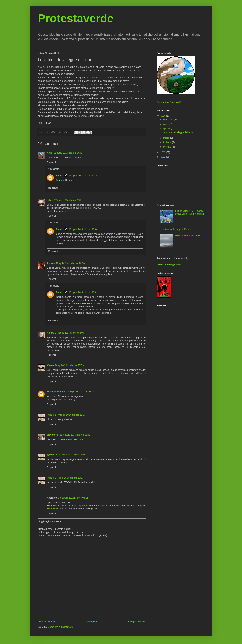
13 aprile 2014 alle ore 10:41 (83, 292)
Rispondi (51, 162)
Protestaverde (76, 18)
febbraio (168, 142)
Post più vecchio (136, 621)
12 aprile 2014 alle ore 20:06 (70, 263)
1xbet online (53, 509)
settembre (169, 120)
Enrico (59, 176)
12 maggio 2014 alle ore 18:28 (79, 392)
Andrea (51, 263)
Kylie (50, 153)
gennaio (168, 147)
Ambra (50, 333)
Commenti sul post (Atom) (61, 627)
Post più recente (47, 621)
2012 (163, 157)
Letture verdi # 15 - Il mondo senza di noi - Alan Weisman (190, 212)
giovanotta (53, 435)
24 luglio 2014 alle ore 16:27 (69, 478)
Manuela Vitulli (55, 392)
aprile (166, 128)
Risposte (55, 169)
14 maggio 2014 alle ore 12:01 (70, 415)
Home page (92, 621)
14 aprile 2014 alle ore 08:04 (70, 333)
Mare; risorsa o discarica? (188, 236)
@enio (50, 365)
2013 (163, 152)
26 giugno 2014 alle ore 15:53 (70, 455)
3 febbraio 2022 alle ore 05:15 (73, 498)
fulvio (50, 200)
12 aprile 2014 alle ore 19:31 (68, 200)
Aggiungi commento (50, 521)
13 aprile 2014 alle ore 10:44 (83, 229)
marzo (167, 138)
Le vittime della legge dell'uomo (178, 132)
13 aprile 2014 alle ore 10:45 (83, 176)
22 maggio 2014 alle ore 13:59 (75, 435)
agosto (167, 124)
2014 (163, 116)
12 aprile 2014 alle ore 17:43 (68, 153)
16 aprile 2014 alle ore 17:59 (69, 365)
